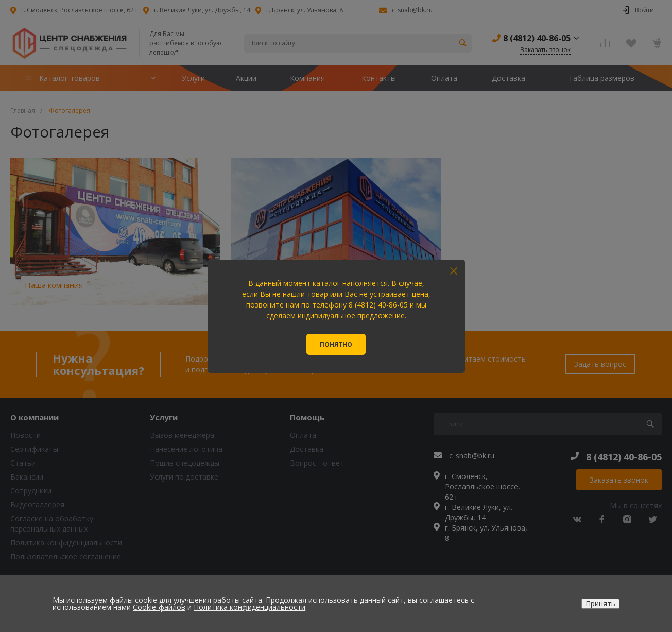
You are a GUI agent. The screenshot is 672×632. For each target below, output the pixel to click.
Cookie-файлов (159, 607)
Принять (600, 603)
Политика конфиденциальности (249, 607)
